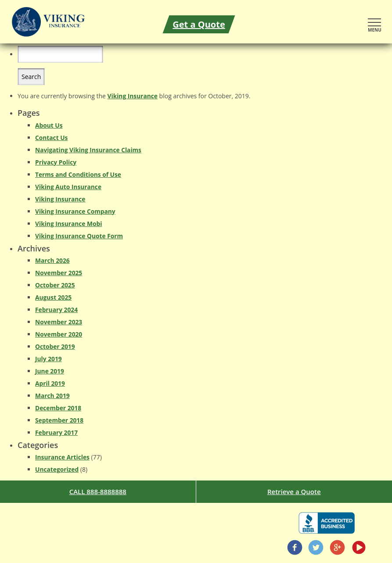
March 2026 (52, 260)
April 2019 (50, 383)
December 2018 (58, 408)
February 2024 (56, 310)
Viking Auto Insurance (68, 187)
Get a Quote (199, 24)
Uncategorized (57, 469)
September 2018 (59, 420)
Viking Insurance (133, 96)
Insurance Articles (62, 457)
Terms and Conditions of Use (78, 174)
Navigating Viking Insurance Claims (88, 150)
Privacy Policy (56, 162)
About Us (49, 125)
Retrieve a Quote (294, 491)
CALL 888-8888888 (98, 491)
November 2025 (59, 273)
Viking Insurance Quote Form (79, 236)
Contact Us (51, 138)
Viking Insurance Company (75, 211)
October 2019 (55, 346)
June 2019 (50, 371)
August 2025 (53, 297)
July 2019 (49, 359)
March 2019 (52, 396)
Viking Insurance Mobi (68, 224)
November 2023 (59, 322)
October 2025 (55, 285)
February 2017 (56, 432)
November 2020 (59, 334)
